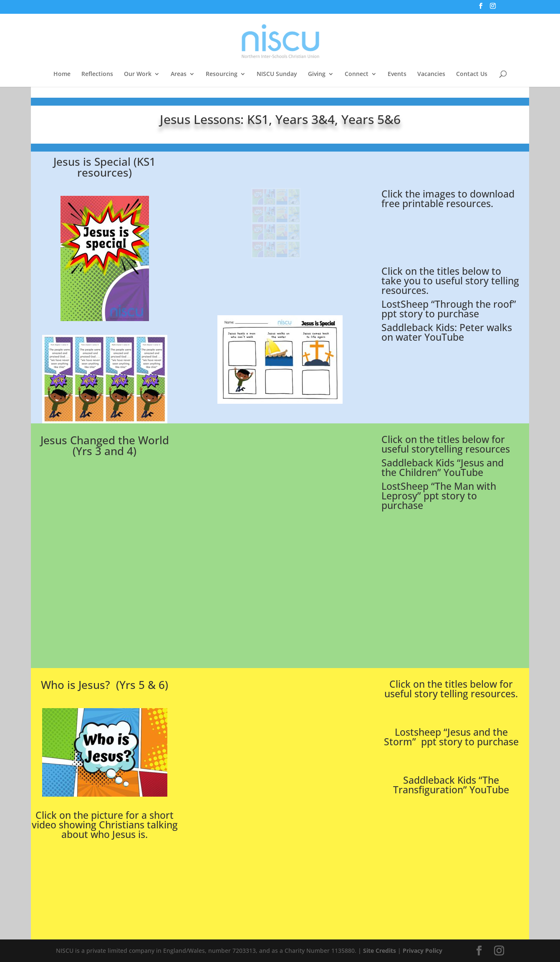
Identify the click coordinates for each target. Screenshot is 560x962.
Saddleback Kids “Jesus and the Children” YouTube (443, 467)
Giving (317, 74)
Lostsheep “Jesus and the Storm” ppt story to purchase (451, 737)
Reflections (97, 74)
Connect (357, 74)
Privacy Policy (423, 951)
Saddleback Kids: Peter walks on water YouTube (447, 332)
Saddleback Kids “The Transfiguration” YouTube (451, 785)
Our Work (138, 74)
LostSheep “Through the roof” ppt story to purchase (449, 309)
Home (62, 74)
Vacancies (431, 74)
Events (397, 74)
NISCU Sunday (277, 74)
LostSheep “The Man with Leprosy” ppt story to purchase (439, 496)
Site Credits (380, 951)
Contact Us (472, 74)
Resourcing (222, 74)
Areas (179, 74)
